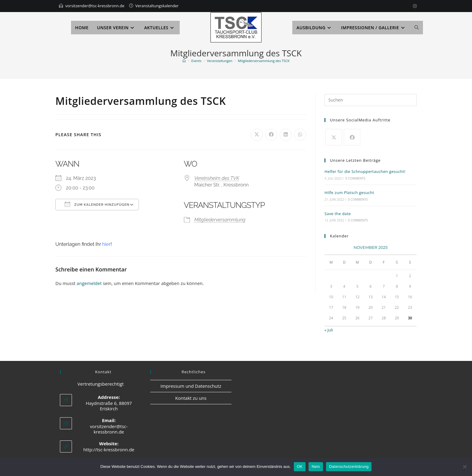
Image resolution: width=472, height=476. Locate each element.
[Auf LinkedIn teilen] (286, 135)
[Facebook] (352, 137)
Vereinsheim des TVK (217, 178)
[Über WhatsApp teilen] (300, 135)
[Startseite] (184, 61)
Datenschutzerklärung (349, 467)
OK (300, 467)
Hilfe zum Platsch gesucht (349, 193)
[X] (334, 137)
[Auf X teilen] (257, 135)
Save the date (338, 214)
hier (106, 244)
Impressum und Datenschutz (191, 386)
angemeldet (89, 283)
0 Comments (356, 178)
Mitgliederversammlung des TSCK (264, 61)
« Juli (329, 330)
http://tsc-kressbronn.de (109, 449)
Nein (316, 467)
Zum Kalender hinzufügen (97, 204)
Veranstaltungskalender (157, 6)
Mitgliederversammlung (220, 220)
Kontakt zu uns (191, 398)
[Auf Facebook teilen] (271, 135)
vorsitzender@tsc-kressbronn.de (95, 6)
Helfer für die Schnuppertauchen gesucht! (365, 171)
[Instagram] (414, 6)
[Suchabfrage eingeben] (371, 100)
